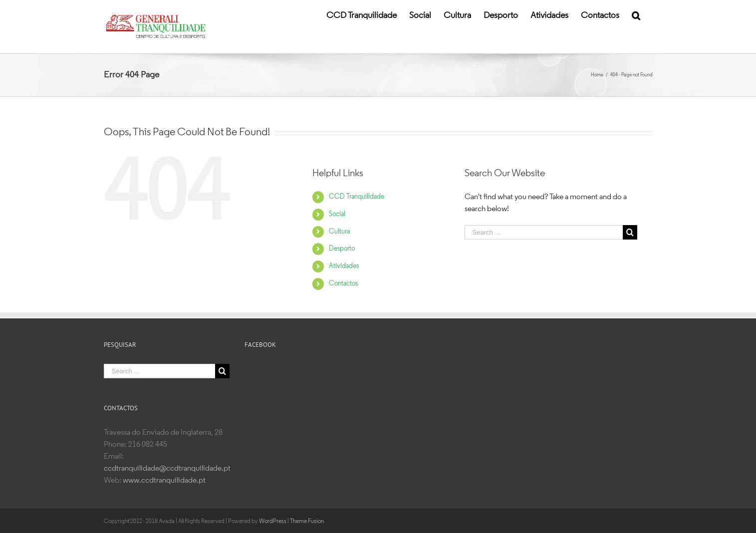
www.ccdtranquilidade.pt (164, 481)
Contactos (343, 284)
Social (337, 214)
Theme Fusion (307, 521)
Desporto (342, 249)
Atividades (344, 266)
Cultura (339, 232)
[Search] (636, 15)
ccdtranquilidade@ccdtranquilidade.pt (167, 469)
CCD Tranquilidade (357, 197)
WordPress (273, 521)
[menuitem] (362, 15)
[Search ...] (544, 232)
